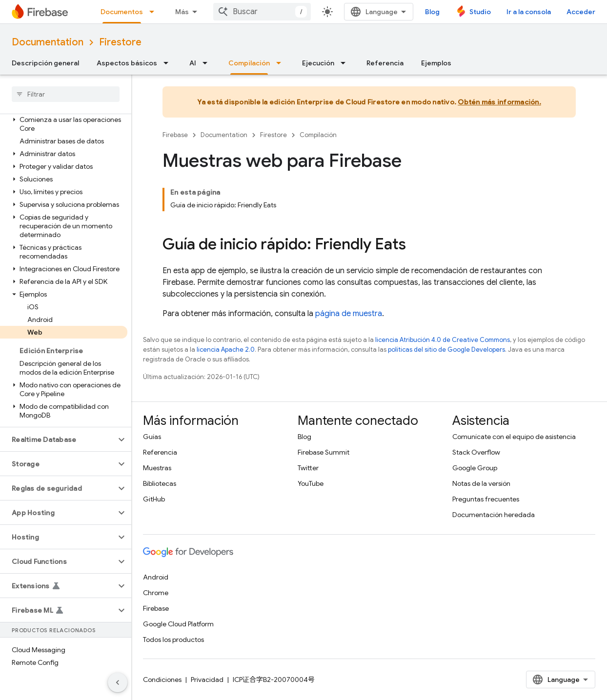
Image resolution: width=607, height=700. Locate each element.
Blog (432, 12)
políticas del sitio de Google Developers (446, 350)
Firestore (120, 42)
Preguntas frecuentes (486, 499)
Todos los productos (173, 640)
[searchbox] (66, 94)
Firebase (175, 135)
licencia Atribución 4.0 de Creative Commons (443, 340)
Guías (152, 437)
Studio (480, 12)
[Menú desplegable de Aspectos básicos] (169, 63)
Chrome (156, 593)
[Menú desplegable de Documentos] (155, 12)
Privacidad (207, 680)
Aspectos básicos (127, 63)
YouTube (311, 483)
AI (193, 63)
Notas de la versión (481, 483)
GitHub (154, 499)
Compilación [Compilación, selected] (249, 63)
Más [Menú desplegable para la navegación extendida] (182, 12)
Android (156, 577)
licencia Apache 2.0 (226, 350)
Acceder (581, 12)
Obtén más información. (499, 102)
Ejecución (318, 63)
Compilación (318, 135)
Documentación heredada (494, 515)
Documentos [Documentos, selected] (122, 12)
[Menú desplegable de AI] (208, 63)
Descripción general (45, 63)
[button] (64, 124)
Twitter (308, 468)
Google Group (475, 468)
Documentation (48, 42)
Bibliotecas (160, 483)
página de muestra (349, 314)
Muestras (157, 468)
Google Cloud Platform (178, 624)
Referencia (385, 63)
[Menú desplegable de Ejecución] (346, 63)
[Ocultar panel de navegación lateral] (118, 682)
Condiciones (162, 680)
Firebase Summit (324, 452)
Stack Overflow (476, 452)
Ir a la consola (529, 12)
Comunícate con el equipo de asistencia (514, 437)
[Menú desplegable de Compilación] (282, 63)
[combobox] (262, 12)
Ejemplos (436, 63)
